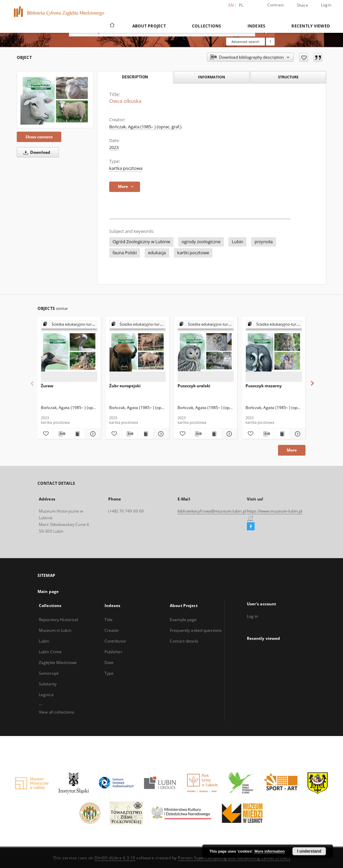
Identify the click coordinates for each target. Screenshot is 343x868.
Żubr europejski (125, 386)
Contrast (276, 5)
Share (302, 5)
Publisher (113, 652)
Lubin (237, 242)
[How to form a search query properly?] (270, 42)
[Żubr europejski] (138, 351)
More (292, 450)
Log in (253, 616)
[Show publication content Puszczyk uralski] (213, 434)
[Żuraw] (69, 351)
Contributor (115, 641)
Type (109, 673)
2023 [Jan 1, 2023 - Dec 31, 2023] (114, 148)
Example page (183, 620)
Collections (207, 26)
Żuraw (47, 386)
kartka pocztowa (126, 168)
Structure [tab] (288, 77)
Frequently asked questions (196, 630)
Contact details (184, 641)
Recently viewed (311, 26)
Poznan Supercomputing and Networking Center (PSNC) (234, 858)
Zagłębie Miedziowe (58, 662)
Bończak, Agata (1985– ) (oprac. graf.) (145, 127)
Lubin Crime (50, 652)
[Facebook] (251, 527)
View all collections (57, 712)
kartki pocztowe (193, 253)
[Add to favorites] (304, 57)
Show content (39, 137)
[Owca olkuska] (55, 100)
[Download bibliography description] (61, 434)
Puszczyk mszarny (264, 386)
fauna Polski (125, 253)
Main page (48, 591)
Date (109, 662)
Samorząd (49, 673)
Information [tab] (212, 77)
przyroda (264, 242)
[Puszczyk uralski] (206, 351)
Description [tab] (135, 77)
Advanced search (245, 42)
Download (36, 152)
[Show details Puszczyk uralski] (228, 434)
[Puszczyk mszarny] (274, 351)
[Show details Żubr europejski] (160, 434)
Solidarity (48, 684)
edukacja (157, 253)
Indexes (257, 26)
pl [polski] (241, 5)
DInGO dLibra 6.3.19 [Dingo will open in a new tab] (115, 858)
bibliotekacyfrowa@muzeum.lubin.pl (212, 511)
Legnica (46, 695)
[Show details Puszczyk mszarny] (297, 434)
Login (326, 5)
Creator (112, 630)
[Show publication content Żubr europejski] (145, 434)
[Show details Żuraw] (92, 434)
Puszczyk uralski (194, 386)
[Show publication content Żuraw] (77, 434)
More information (270, 851)
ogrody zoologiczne (201, 242)
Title (109, 620)
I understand (309, 851)
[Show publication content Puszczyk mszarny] (282, 434)
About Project (149, 26)
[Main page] (112, 26)
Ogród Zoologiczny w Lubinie (141, 242)
